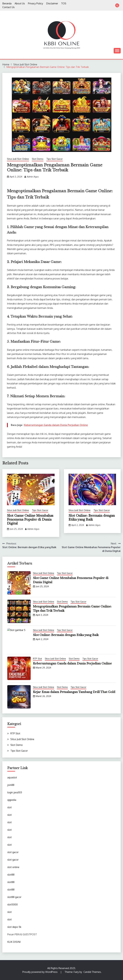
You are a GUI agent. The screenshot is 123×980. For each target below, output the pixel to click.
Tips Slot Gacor (55, 159)
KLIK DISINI (14, 942)
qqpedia (12, 800)
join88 (11, 785)
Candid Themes (92, 972)
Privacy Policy (36, 3)
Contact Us (8, 7)
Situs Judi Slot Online (18, 159)
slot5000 (13, 904)
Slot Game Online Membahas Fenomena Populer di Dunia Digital (30, 520)
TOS (64, 3)
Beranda (7, 3)
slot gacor (13, 852)
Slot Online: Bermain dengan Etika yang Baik (92, 518)
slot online (13, 867)
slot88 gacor (14, 897)
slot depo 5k (14, 927)
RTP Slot (37, 659)
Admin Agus (33, 177)
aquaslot (12, 777)
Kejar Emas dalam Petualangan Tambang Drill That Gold (74, 692)
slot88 (11, 875)
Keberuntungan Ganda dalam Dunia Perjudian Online (56, 425)
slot (9, 807)
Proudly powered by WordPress (40, 972)
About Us (20, 3)
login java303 (15, 792)
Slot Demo (38, 159)
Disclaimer (52, 3)
